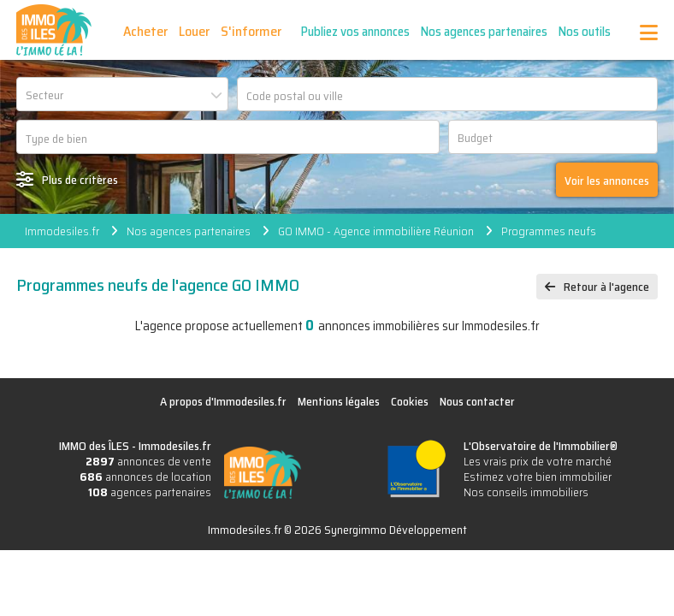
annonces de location (145, 477)
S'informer (251, 31)
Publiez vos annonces (355, 32)
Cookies (410, 401)
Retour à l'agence (606, 287)
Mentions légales (339, 401)
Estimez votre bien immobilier (538, 477)
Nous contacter (477, 401)
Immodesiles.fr (62, 231)
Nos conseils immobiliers (526, 492)
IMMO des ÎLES (54, 30)
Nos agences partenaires (484, 32)
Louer (194, 31)
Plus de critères (80, 180)
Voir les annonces (607, 181)
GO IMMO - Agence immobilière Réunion (376, 231)
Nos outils (585, 32)
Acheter (145, 31)
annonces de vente (148, 461)
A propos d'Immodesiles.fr (223, 401)
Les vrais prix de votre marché (538, 461)
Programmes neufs (549, 231)
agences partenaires (150, 492)
